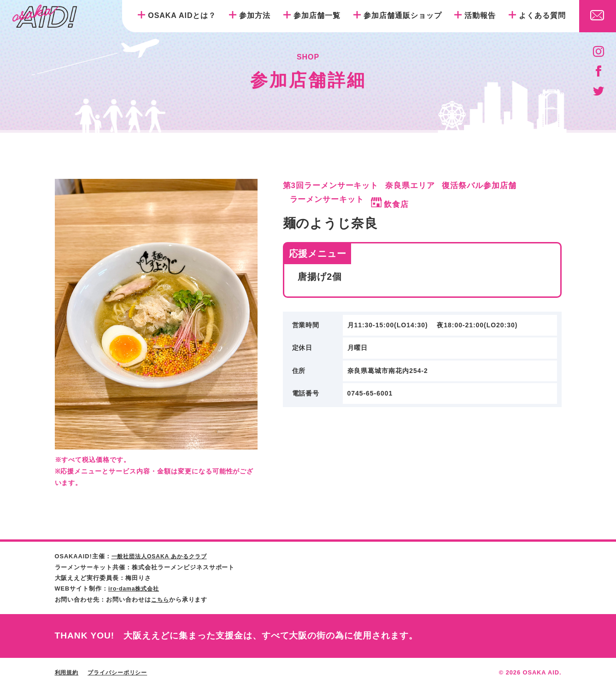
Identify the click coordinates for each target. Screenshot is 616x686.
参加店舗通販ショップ (403, 15)
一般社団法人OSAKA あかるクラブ (163, 556)
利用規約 (68, 671)
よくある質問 (542, 15)
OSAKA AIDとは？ (182, 15)
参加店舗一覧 (317, 15)
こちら (161, 599)
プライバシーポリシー (122, 671)
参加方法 (255, 15)
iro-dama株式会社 (135, 588)
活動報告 (480, 15)
